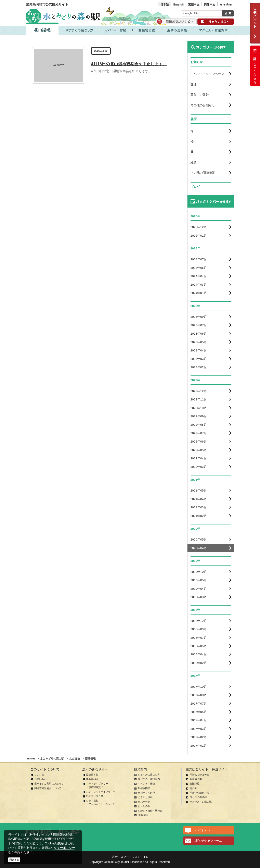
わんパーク (144, 802)
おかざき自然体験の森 (150, 811)
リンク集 (39, 775)
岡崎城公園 (196, 779)
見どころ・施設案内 (149, 779)
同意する (14, 860)
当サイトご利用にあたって (49, 784)
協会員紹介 (92, 779)
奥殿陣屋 (195, 784)
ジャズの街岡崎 (198, 797)
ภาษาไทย (226, 4)
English (178, 4)
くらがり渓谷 (145, 797)
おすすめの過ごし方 (149, 775)
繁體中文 (194, 4)
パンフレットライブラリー (101, 792)
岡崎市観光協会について (48, 788)
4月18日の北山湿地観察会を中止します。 (129, 64)
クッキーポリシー (63, 848)
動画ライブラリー (96, 796)
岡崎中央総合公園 (199, 793)
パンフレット (202, 830)
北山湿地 (143, 815)
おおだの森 (144, 806)
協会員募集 (92, 775)
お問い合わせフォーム (208, 841)
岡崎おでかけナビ (199, 775)
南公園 (193, 788)
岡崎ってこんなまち (255, 66)
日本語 (165, 4)
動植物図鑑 (144, 788)
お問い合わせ (42, 779)
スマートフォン (130, 857)
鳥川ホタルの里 (146, 793)
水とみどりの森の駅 (201, 802)
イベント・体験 (146, 784)
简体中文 (210, 4)
